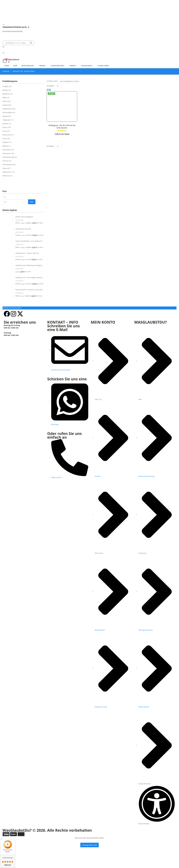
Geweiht (5, 116)
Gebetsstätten (7, 109)
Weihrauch (6, 176)
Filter (32, 202)
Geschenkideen (7, 113)
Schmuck (5, 161)
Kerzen (5, 127)
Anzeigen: (51, 86)
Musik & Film (7, 135)
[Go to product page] (8, 221)
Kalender (5, 124)
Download (6, 105)
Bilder (4, 98)
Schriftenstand (57, 66)
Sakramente (6, 153)
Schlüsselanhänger (9, 157)
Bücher (5, 101)
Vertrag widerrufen (89, 863)
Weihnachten (7, 172)
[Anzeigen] (58, 86)
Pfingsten (5, 142)
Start (7, 66)
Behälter (5, 90)
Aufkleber (6, 86)
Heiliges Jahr (87, 66)
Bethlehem (6, 94)
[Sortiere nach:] (76, 81)
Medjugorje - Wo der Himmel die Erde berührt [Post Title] (62, 126)
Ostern (5, 139)
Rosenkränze (7, 150)
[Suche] (31, 43)
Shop (15, 66)
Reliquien (5, 146)
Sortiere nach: (52, 81)
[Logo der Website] (6, 16)
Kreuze (5, 131)
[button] (48, 90)
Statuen (5, 168)
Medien (73, 66)
